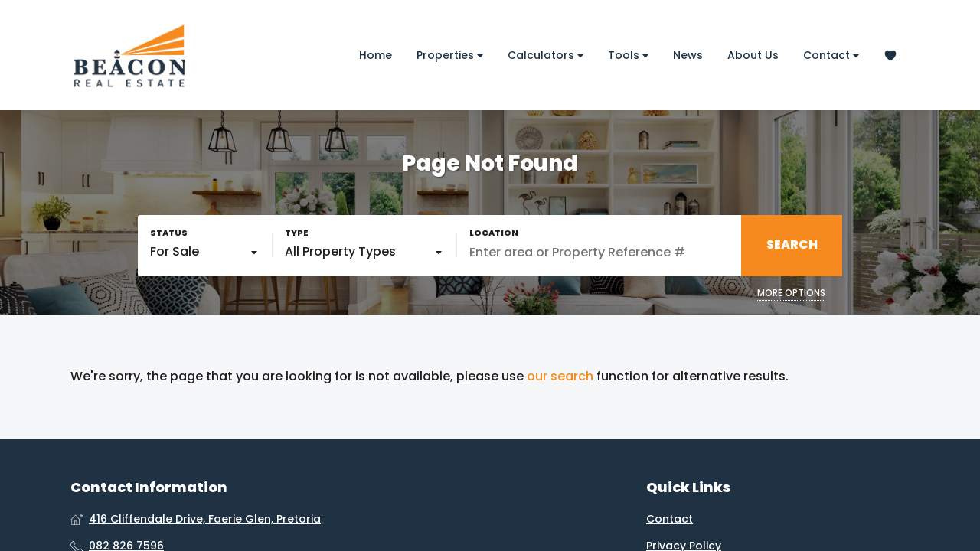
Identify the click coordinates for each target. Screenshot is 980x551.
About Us (753, 55)
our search (560, 377)
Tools (628, 55)
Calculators (546, 55)
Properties (450, 55)
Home (376, 55)
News (688, 55)
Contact (831, 55)
